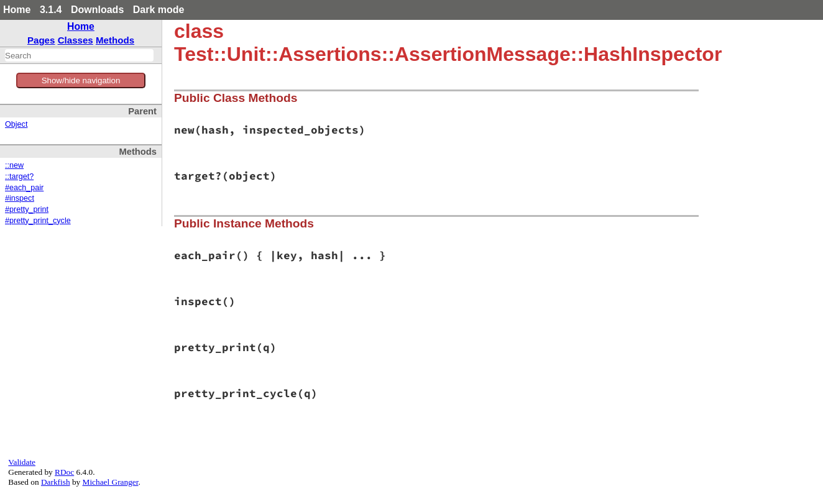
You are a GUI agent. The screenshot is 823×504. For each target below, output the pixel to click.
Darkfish (56, 482)
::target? (19, 176)
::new (14, 165)
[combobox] (79, 55)
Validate (22, 462)
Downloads (97, 10)
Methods (115, 40)
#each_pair (24, 188)
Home (17, 10)
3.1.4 (51, 10)
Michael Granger (111, 482)
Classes (76, 40)
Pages (41, 40)
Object (16, 124)
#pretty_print (27, 209)
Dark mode (159, 10)
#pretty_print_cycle (38, 221)
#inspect (20, 198)
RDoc (64, 472)
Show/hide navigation (81, 80)
